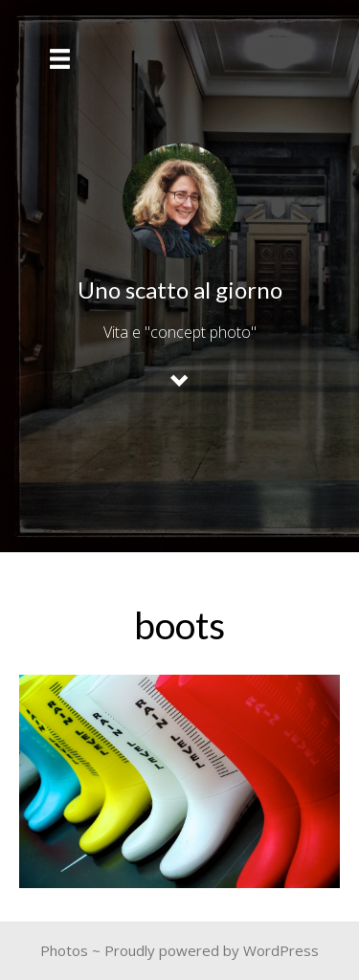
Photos (64, 950)
